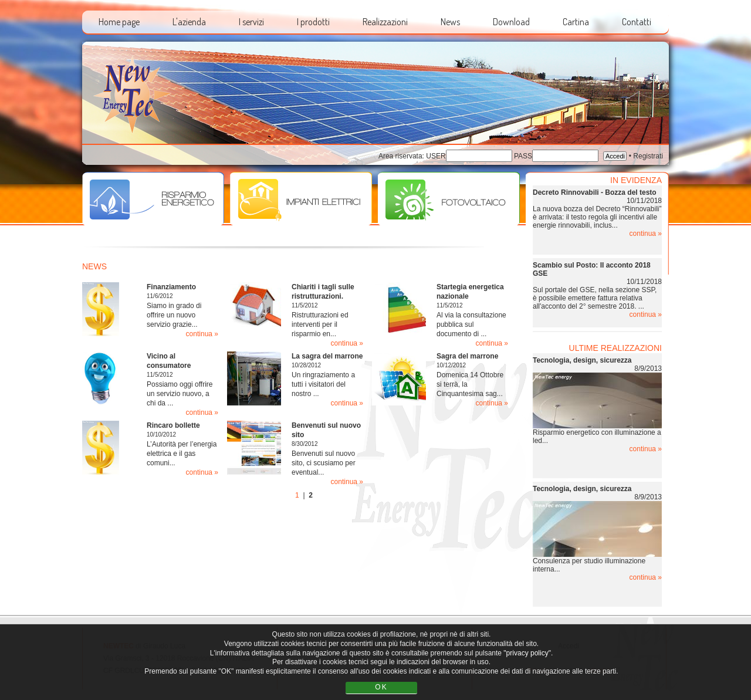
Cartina (576, 22)
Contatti (637, 22)
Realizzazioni (385, 22)
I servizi (251, 22)
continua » (202, 334)
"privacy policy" (527, 653)
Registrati (648, 156)
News (450, 22)
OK (381, 687)
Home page (119, 22)
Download (511, 22)
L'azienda (189, 22)
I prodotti (313, 22)
